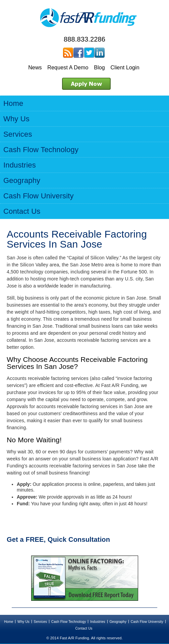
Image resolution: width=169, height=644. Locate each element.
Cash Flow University (147, 622)
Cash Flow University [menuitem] (39, 196)
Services (41, 622)
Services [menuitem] (18, 134)
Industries (98, 622)
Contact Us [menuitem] (22, 211)
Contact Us (84, 628)
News (35, 68)
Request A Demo (68, 68)
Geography (118, 622)
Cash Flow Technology (69, 622)
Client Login (125, 68)
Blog (99, 68)
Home (9, 622)
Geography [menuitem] (22, 180)
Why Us (23, 622)
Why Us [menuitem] (16, 119)
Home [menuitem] (13, 103)
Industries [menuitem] (20, 165)
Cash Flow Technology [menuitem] (41, 150)
